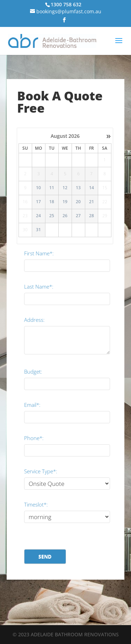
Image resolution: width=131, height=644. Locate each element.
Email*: (32, 405)
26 (65, 216)
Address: (34, 320)
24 (38, 216)
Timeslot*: (36, 504)
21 (92, 202)
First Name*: (39, 253)
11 (52, 188)
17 (38, 202)
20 (78, 202)
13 (78, 188)
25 (52, 216)
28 (92, 216)
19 (65, 202)
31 (38, 230)
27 (78, 216)
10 (38, 188)
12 (65, 188)
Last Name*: (39, 286)
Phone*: (34, 438)
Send (45, 556)
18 (52, 202)
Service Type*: (41, 471)
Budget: (33, 371)
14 (92, 188)
